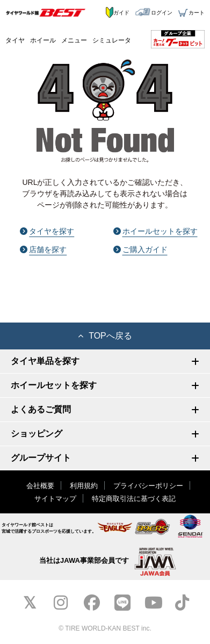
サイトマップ (55, 499)
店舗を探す (43, 249)
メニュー (74, 40)
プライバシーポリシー (148, 486)
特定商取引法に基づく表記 (134, 499)
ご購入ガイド (140, 249)
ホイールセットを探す (155, 231)
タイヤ (15, 40)
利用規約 (84, 486)
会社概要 (40, 486)
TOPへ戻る (105, 336)
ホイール (43, 40)
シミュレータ (112, 40)
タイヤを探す (47, 231)
